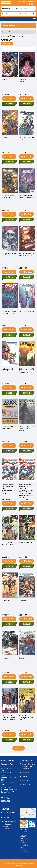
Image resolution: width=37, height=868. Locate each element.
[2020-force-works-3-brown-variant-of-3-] (9, 220)
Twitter (25, 777)
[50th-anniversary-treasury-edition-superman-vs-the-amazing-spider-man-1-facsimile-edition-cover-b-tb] (9, 509)
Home (4, 32)
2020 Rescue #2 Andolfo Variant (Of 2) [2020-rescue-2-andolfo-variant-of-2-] (9, 370)
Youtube (25, 780)
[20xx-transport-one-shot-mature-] (9, 451)
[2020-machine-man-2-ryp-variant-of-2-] (9, 335)
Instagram (26, 784)
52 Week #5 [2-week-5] (23, 658)
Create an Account (27, 2)
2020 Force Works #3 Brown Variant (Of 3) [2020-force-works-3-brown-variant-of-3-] (9, 197)
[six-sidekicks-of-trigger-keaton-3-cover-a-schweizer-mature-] (9, 740)
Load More (19, 748)
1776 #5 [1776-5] (4, 138)
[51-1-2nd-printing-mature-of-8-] (9, 567)
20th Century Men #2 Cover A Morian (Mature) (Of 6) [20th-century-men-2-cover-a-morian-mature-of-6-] (27, 371)
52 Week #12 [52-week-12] (6, 600)
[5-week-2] (27, 624)
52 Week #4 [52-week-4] (6, 658)
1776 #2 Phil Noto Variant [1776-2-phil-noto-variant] (25, 81)
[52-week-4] (9, 682)
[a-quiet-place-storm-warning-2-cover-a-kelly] (27, 740)
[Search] (18, 14)
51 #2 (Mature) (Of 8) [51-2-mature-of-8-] (27, 543)
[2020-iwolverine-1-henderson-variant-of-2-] (27, 220)
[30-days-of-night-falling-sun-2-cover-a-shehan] (27, 451)
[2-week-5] (27, 682)
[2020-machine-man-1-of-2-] (9, 277)
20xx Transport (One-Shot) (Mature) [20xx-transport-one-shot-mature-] (9, 428)
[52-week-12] (9, 624)
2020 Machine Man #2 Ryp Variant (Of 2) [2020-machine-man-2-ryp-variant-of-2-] (9, 312)
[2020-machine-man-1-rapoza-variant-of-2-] (27, 277)
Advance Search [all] (7, 44)
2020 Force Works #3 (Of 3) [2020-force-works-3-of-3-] (26, 139)
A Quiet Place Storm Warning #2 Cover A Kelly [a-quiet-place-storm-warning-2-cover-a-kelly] (26, 718)
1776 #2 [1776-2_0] (4, 80)
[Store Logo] (6, 3)
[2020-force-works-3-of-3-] (27, 162)
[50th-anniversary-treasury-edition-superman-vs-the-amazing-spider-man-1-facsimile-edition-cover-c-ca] (27, 509)
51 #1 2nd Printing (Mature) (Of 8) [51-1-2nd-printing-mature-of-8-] (8, 543)
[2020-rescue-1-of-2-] (27, 335)
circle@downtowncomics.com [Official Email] (28, 765)
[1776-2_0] (10, 65)
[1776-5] (9, 162)
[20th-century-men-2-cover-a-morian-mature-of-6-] (27, 393)
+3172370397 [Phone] (26, 769)
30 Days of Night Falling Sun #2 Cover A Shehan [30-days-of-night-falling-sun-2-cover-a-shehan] (27, 429)
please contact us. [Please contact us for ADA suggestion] (24, 851)
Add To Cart (9, 99)
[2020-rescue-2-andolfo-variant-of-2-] (9, 393)
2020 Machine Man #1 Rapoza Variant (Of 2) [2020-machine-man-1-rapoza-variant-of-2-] (27, 254)
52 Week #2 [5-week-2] (23, 600)
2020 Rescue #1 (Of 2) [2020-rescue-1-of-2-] (27, 311)
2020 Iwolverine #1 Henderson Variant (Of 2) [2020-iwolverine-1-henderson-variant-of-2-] (27, 197)
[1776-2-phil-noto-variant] (27, 65)
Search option (10, 25)
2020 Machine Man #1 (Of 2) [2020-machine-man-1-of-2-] (9, 254)
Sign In (32, 4)
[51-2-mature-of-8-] (27, 567)
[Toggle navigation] (34, 19)
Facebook (25, 773)
